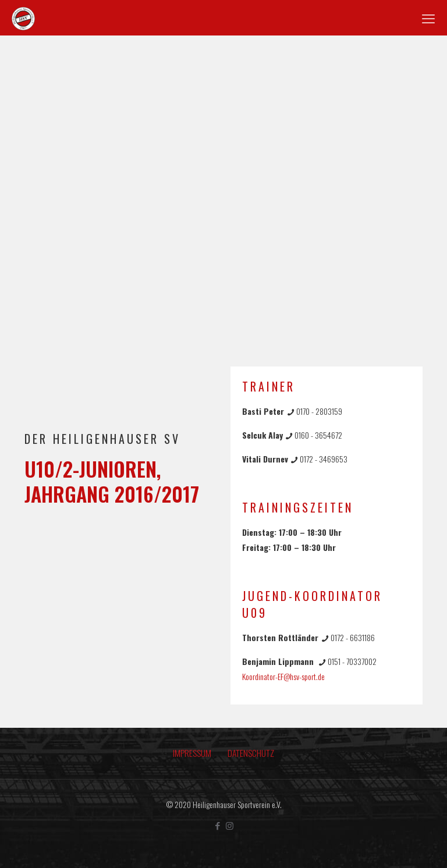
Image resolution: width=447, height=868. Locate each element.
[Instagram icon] (230, 825)
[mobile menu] (428, 17)
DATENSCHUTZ (251, 753)
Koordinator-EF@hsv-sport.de (283, 676)
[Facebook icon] (217, 825)
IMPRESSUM (192, 753)
